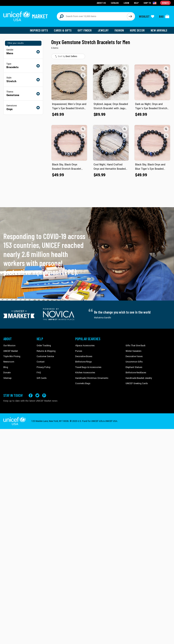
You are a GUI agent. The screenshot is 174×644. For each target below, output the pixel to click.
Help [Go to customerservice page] (136, 3)
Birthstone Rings (84, 362)
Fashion (119, 30)
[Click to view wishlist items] (147, 16)
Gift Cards (42, 378)
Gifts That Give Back (135, 346)
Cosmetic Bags (83, 383)
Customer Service (45, 356)
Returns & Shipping (46, 351)
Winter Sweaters (134, 351)
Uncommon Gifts (134, 362)
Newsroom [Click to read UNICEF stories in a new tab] (9, 362)
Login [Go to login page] (126, 3)
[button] (83, 68)
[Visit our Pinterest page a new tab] (44, 395)
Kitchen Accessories (85, 373)
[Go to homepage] (26, 16)
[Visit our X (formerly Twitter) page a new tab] (37, 395)
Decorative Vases (134, 356)
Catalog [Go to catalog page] (115, 3)
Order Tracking (44, 346)
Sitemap (7, 378)
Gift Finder (85, 30)
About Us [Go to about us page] (101, 3)
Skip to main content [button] (87, 0)
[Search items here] (92, 16)
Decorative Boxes (84, 356)
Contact (41, 362)
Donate (7, 373)
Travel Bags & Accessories (88, 367)
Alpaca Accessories (85, 346)
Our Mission (9, 346)
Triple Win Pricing (12, 356)
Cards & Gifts (63, 30)
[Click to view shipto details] (150, 3)
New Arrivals (159, 30)
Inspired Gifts (39, 30)
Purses (79, 351)
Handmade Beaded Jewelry (139, 378)
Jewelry (103, 30)
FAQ (39, 373)
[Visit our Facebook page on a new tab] (31, 395)
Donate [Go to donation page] (165, 3)
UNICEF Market (11, 351)
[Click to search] (130, 16)
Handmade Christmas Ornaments (92, 378)
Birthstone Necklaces (136, 373)
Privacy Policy (43, 367)
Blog (6, 367)
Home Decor (137, 30)
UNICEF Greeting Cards (137, 383)
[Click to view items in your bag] (164, 16)
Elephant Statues (134, 367)
